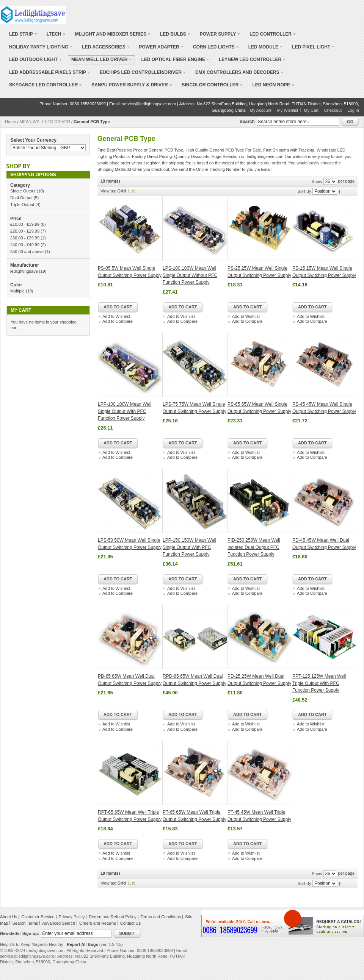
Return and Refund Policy (112, 917)
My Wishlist (288, 110)
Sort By (304, 191)
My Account (261, 110)
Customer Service (38, 917)
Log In (353, 110)
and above (27, 252)
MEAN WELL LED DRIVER (45, 122)
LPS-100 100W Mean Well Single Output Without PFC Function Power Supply (190, 275)
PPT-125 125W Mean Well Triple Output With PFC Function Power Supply (319, 683)
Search (247, 122)
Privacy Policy (72, 917)
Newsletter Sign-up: (20, 933)
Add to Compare (118, 321)
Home (10, 122)
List (131, 191)
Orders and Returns (98, 923)
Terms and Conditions (161, 917)
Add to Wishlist (116, 316)
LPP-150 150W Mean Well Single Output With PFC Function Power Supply (189, 547)
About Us (9, 917)
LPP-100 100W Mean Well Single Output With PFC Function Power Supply (125, 411)
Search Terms (25, 923)
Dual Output (21, 198)
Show (317, 181)
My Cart (311, 110)
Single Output (23, 191)
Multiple (17, 291)
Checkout (333, 110)
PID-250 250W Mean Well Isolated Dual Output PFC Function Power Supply (254, 547)
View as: (108, 191)
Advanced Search (59, 923)
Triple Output (22, 205)
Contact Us (130, 923)
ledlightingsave (24, 271)
